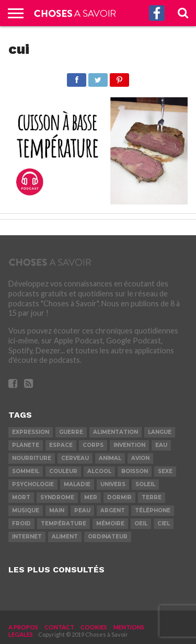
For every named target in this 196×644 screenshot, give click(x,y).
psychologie (33, 484)
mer (91, 497)
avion (140, 458)
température (64, 524)
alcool (99, 471)
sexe (165, 471)
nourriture (32, 458)
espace (61, 445)
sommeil (26, 471)
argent (113, 510)
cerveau (75, 458)
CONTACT (59, 627)
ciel (164, 524)
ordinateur (108, 537)
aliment (65, 537)
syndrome (57, 497)
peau (82, 510)
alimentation (116, 432)
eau (161, 445)
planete (26, 445)
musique (26, 510)
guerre (71, 432)
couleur (63, 471)
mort (21, 497)
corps (93, 445)
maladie (77, 484)
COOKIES (94, 627)
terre (152, 497)
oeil (141, 524)
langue (160, 432)
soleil (145, 484)
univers (113, 484)
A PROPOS (23, 627)
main (57, 510)
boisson (135, 471)
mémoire (110, 524)
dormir (119, 497)
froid (21, 524)
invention (129, 445)
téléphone (153, 510)
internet (27, 537)
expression (31, 432)
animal (110, 458)
